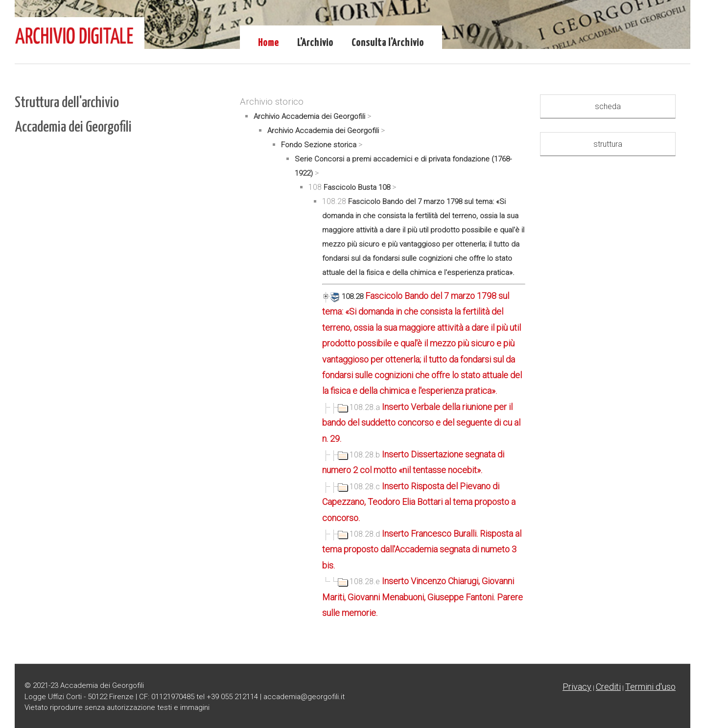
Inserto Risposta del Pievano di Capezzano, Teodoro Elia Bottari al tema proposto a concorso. (419, 502)
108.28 (344, 296)
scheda (608, 106)
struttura (608, 144)
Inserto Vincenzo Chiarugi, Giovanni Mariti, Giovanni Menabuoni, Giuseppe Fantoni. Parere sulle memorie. (423, 597)
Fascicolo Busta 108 (357, 187)
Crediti (608, 687)
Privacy (577, 687)
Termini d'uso (650, 687)
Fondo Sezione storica (319, 145)
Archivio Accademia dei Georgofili (309, 116)
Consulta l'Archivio (388, 43)
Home (269, 43)
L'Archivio (315, 43)
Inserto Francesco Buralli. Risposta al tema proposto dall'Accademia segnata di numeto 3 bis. (422, 549)
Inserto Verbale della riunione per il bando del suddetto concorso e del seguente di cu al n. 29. (421, 423)
